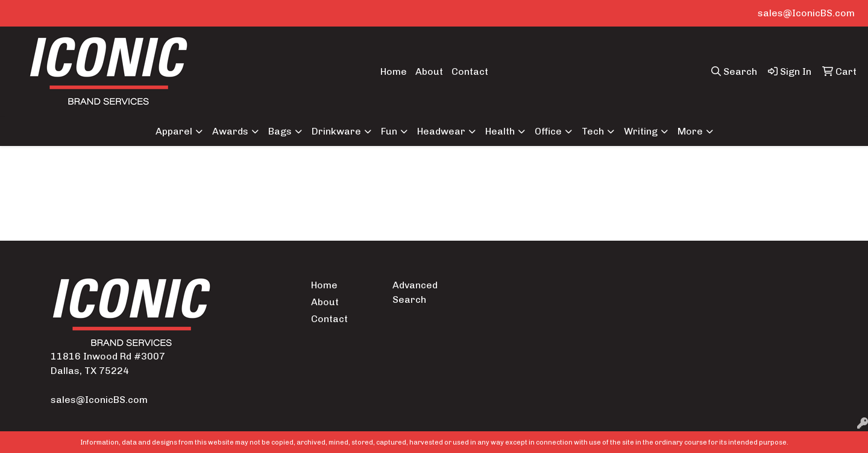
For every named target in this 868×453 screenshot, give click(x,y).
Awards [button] (230, 131)
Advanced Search (415, 292)
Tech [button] (593, 131)
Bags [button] (280, 131)
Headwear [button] (441, 131)
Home (394, 71)
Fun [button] (389, 131)
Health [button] (500, 131)
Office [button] (548, 131)
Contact (470, 71)
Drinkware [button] (336, 131)
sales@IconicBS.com (806, 13)
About (429, 71)
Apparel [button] (174, 131)
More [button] (690, 131)
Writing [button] (641, 131)
